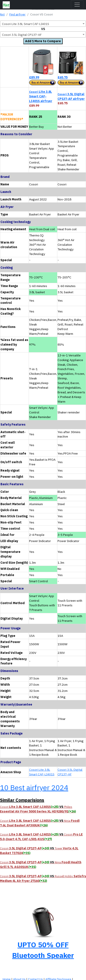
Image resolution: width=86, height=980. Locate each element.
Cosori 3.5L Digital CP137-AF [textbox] (22, 35)
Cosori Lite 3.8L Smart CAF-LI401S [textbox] (26, 24)
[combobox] (43, 24)
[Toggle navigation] (77, 5)
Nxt (2, 14)
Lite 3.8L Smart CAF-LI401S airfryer (41, 96)
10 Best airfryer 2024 (34, 788)
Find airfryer (17, 14)
